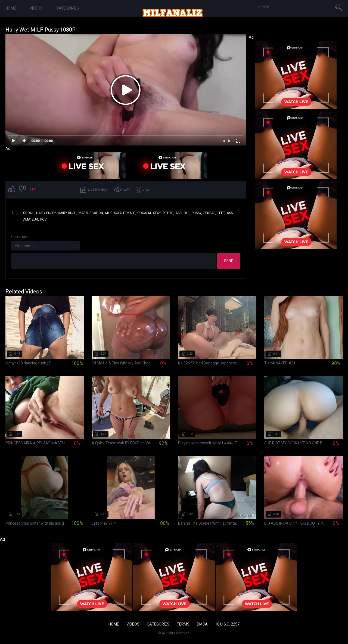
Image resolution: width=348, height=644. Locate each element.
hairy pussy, (46, 213)
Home (11, 8)
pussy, (197, 213)
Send (229, 261)
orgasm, (145, 213)
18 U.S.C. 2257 (227, 624)
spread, (210, 213)
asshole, (183, 213)
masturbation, (91, 213)
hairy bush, (68, 213)
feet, (221, 213)
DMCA (202, 624)
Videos (36, 8)
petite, (168, 213)
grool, (29, 213)
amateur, (31, 219)
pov (43, 219)
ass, (230, 213)
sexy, (157, 213)
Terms (183, 624)
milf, (109, 213)
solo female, (125, 213)
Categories (68, 8)
